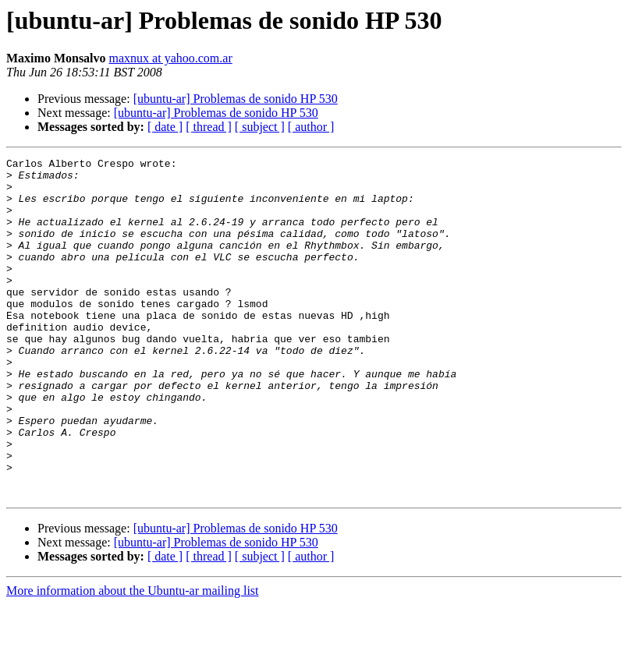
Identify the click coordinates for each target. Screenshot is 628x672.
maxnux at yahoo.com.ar (171, 58)
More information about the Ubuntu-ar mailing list (133, 658)
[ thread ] (209, 127)
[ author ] (311, 127)
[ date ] (165, 127)
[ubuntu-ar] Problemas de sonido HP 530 (236, 99)
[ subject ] (260, 127)
